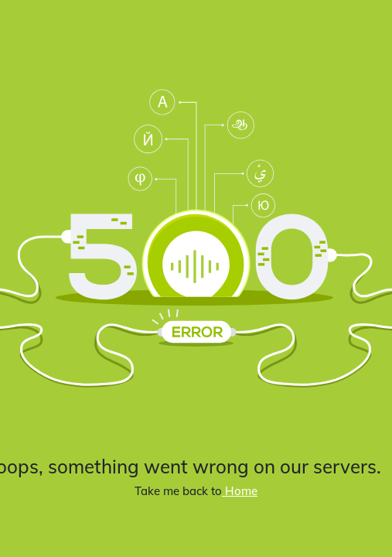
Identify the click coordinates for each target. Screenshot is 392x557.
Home (240, 491)
